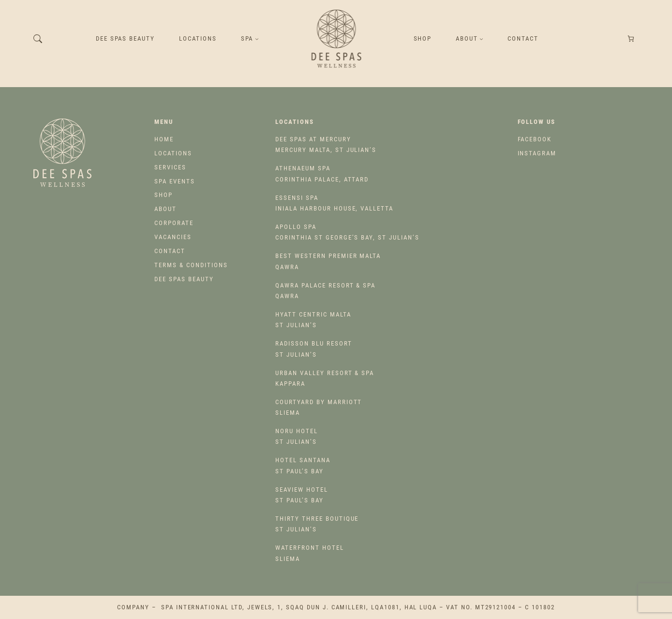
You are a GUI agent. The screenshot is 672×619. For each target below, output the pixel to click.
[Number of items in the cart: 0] (631, 39)
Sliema (319, 407)
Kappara (325, 378)
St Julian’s (313, 320)
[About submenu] (481, 39)
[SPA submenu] (257, 39)
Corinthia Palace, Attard (322, 174)
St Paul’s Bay (303, 465)
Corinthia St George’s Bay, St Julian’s (347, 232)
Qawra (328, 261)
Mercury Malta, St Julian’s (326, 144)
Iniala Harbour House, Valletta (334, 203)
